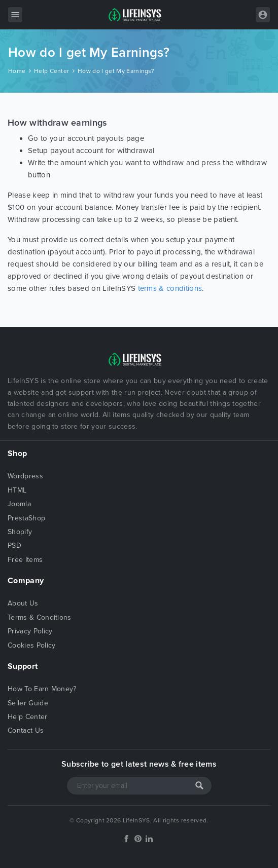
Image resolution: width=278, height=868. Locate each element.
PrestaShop (26, 518)
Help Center (52, 71)
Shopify (20, 532)
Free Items (25, 560)
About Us (23, 603)
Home (17, 71)
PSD (14, 545)
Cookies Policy (31, 645)
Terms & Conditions (40, 617)
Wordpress (25, 476)
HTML (17, 490)
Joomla (19, 504)
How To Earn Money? (42, 689)
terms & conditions (170, 288)
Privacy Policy (30, 631)
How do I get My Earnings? (116, 71)
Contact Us (26, 730)
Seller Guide (28, 703)
